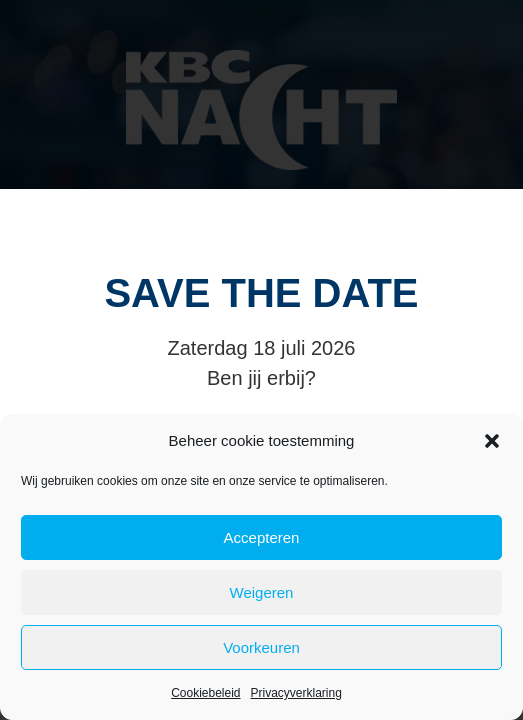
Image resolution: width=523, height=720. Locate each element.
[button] (492, 441)
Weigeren (262, 592)
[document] (261, 360)
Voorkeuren (261, 647)
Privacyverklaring (296, 693)
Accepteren (262, 537)
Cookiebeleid (205, 693)
